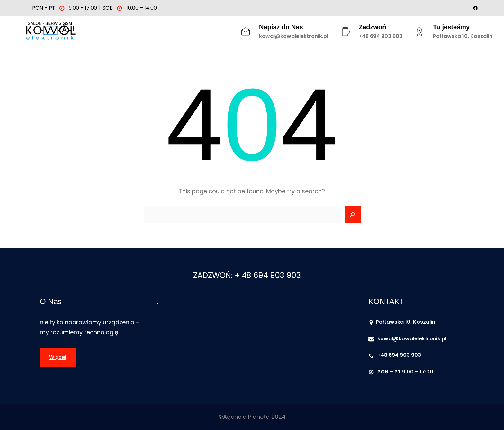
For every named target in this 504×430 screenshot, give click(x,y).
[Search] (353, 215)
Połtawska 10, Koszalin (463, 36)
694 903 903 (277, 275)
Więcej (58, 357)
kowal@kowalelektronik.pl (294, 36)
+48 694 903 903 (381, 36)
